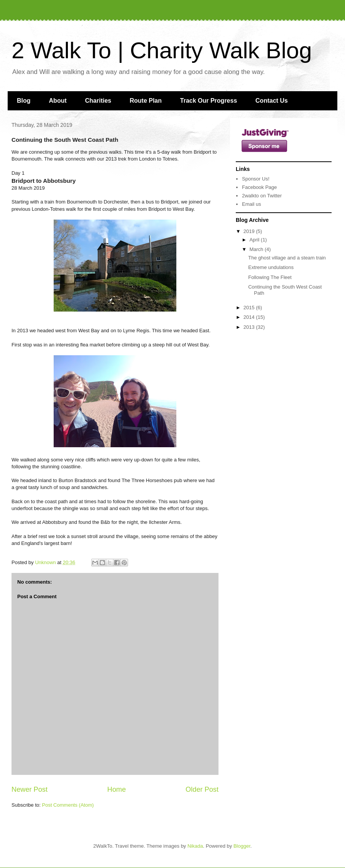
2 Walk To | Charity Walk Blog (162, 50)
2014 (250, 317)
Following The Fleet (270, 277)
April (255, 240)
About (58, 101)
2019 (250, 231)
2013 (250, 327)
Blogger (242, 846)
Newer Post (30, 789)
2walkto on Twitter (262, 196)
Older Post (202, 789)
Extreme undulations (271, 267)
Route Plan (146, 101)
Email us (251, 204)
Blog (24, 101)
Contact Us (271, 101)
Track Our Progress (209, 101)
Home (117, 789)
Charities (98, 101)
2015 (250, 308)
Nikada (195, 846)
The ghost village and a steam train (287, 258)
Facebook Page (259, 187)
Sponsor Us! (256, 179)
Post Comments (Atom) (68, 805)
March (257, 249)
